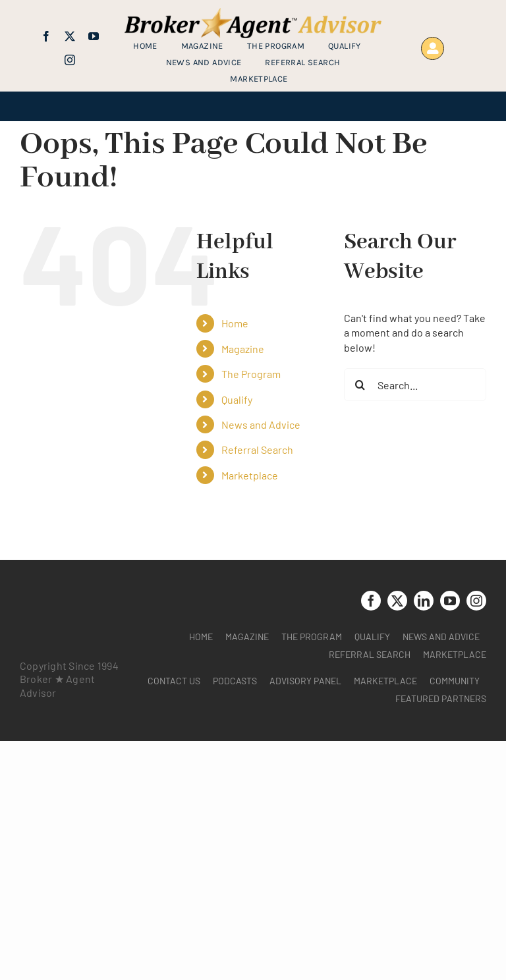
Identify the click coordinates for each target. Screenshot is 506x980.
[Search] (360, 385)
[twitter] (70, 36)
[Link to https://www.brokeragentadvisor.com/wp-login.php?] (433, 48)
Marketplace (250, 475)
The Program (251, 374)
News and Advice (261, 424)
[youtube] (94, 36)
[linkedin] (424, 601)
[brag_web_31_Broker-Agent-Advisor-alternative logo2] (253, 13)
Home (235, 323)
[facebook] (46, 36)
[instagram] (70, 60)
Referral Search (257, 449)
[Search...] (415, 385)
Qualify (237, 399)
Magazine (243, 349)
